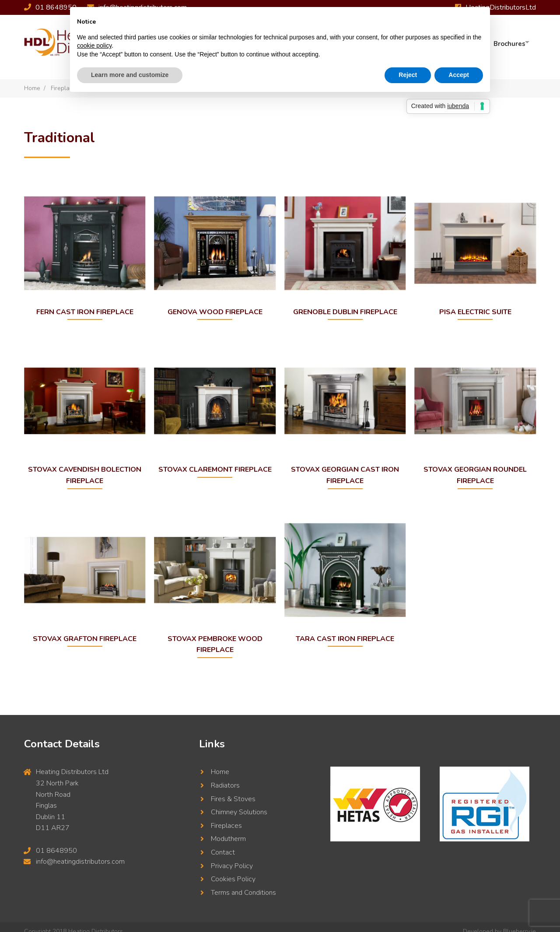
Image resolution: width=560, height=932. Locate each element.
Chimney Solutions (239, 804)
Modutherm (228, 830)
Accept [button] (459, 75)
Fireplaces (226, 817)
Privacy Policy (232, 857)
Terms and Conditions (243, 884)
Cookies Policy (233, 871)
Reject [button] (408, 75)
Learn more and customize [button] (130, 75)
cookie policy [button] (94, 46)
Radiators (225, 777)
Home (32, 79)
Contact (223, 844)
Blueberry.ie (520, 923)
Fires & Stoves (233, 790)
